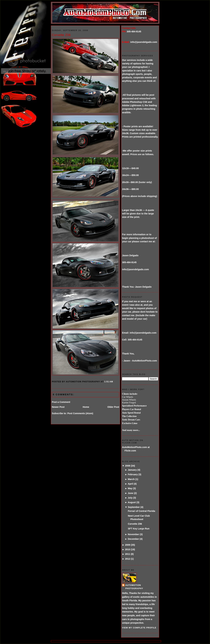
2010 (128, 549)
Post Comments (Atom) (80, 413)
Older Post (113, 407)
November (133, 534)
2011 (128, 554)
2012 (128, 559)
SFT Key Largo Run (139, 529)
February (133, 474)
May (130, 488)
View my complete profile (139, 628)
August (132, 502)
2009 (128, 545)
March (131, 479)
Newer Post (58, 407)
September (134, 507)
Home (86, 407)
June (131, 493)
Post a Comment (61, 402)
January (132, 470)
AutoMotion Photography (134, 587)
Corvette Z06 (61, 35)
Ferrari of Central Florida (141, 511)
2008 (128, 466)
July (130, 498)
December (133, 539)
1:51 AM (109, 382)
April (130, 484)
